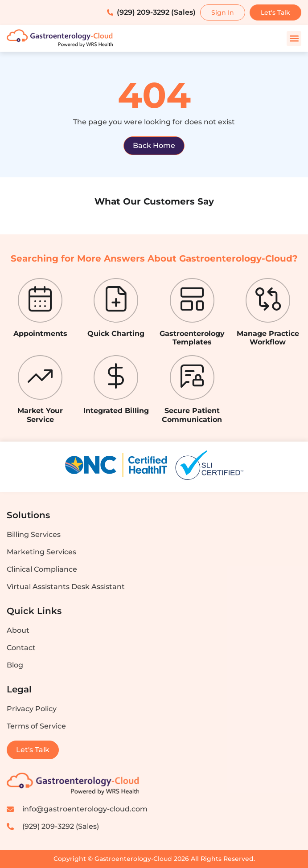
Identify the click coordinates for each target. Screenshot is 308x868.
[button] (294, 39)
